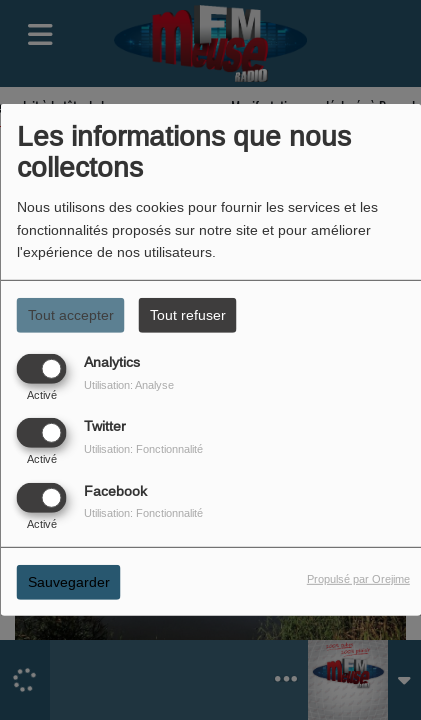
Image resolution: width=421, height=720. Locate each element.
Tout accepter (71, 315)
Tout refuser (188, 315)
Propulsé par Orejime (358, 578)
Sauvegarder (69, 581)
